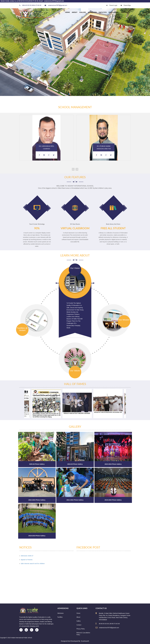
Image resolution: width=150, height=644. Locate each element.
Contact (125, 12)
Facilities (103, 12)
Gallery (83, 12)
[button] (69, 94)
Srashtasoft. (85, 641)
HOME (67, 12)
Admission (92, 12)
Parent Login (112, 5)
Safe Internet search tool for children (33, 564)
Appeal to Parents (27, 560)
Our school (114, 12)
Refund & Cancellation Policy (83, 634)
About (75, 12)
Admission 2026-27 (27, 556)
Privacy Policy (81, 629)
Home (78, 613)
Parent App (126, 5)
